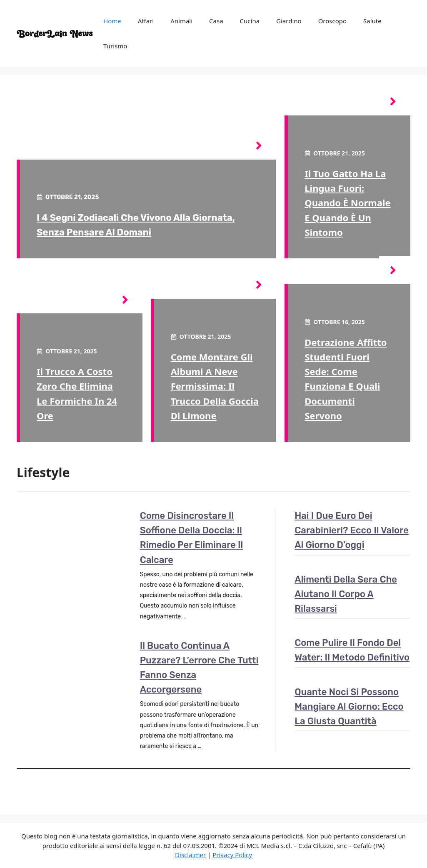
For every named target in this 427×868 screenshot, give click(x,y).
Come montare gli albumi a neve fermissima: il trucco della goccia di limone (215, 386)
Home (112, 21)
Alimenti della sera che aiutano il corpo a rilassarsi (346, 594)
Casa (216, 21)
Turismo (115, 46)
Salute (372, 21)
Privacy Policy (232, 855)
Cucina (250, 21)
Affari (146, 21)
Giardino (289, 21)
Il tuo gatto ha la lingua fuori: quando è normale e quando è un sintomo (347, 203)
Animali (181, 21)
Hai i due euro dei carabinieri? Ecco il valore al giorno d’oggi (351, 530)
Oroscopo (332, 21)
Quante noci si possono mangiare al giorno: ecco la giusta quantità (349, 707)
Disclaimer (190, 855)
